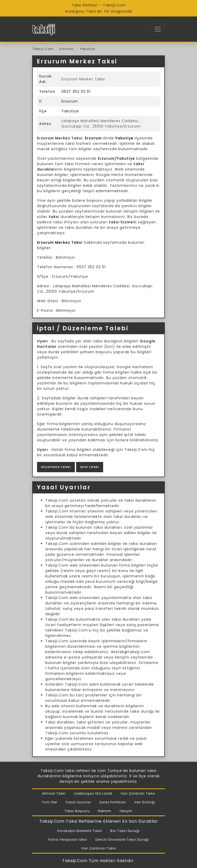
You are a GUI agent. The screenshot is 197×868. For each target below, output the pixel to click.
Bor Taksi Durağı (125, 831)
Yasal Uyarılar (78, 802)
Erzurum (67, 49)
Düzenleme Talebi (56, 467)
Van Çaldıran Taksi (138, 793)
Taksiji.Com (43, 49)
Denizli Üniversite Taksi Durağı (122, 840)
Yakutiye (87, 49)
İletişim (126, 811)
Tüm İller (50, 802)
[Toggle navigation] (158, 29)
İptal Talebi (90, 467)
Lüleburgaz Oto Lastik (93, 793)
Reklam (105, 811)
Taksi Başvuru (77, 811)
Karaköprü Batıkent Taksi (80, 831)
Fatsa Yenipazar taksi (68, 840)
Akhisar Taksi (54, 793)
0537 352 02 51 (76, 91)
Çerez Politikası (113, 802)
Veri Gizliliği (145, 802)
